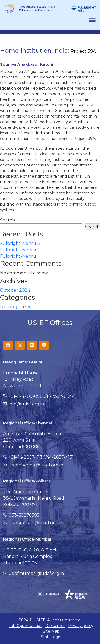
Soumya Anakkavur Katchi (27, 64)
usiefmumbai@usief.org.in (36, 573)
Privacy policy (81, 626)
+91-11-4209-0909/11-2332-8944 (42, 396)
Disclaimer (55, 626)
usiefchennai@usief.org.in (36, 465)
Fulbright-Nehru (18, 256)
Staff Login (51, 637)
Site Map (51, 631)
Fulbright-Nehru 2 (20, 250)
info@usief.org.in (26, 404)
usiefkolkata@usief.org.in (35, 523)
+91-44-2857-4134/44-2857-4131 (41, 457)
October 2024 (15, 290)
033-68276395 (24, 515)
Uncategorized (16, 307)
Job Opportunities (25, 626)
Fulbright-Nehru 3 (20, 243)
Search (7, 220)
